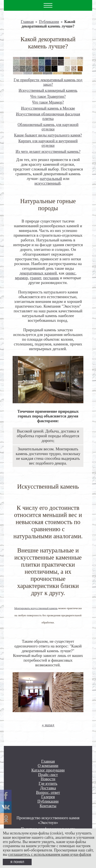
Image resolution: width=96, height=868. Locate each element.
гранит (36, 278)
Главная (27, 22)
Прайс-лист (48, 775)
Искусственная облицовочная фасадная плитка (48, 116)
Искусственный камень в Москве (48, 108)
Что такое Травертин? (48, 97)
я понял (17, 862)
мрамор (21, 278)
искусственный (47, 183)
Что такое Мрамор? (48, 102)
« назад (48, 725)
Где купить (48, 784)
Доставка (48, 788)
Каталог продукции (48, 770)
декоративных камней (38, 273)
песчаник (51, 278)
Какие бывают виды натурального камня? (48, 135)
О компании (48, 766)
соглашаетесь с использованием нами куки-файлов (50, 854)
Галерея (48, 797)
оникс (70, 273)
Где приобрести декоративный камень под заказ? (48, 82)
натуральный (51, 179)
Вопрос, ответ (48, 793)
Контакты (48, 806)
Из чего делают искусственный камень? (48, 152)
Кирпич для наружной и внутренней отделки (48, 143)
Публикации (49, 22)
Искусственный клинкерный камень (48, 90)
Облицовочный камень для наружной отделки (48, 127)
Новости (48, 779)
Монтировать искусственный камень (36, 608)
